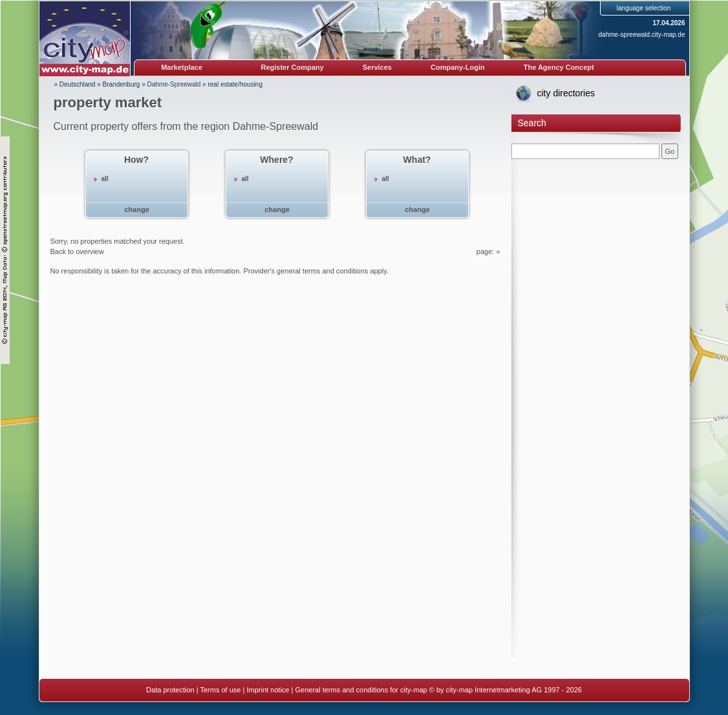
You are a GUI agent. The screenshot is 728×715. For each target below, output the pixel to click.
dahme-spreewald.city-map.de (642, 35)
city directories (566, 93)
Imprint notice (268, 690)
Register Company (293, 67)
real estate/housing (235, 84)
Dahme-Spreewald (174, 84)
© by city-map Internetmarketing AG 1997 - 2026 (506, 690)
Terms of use (220, 690)
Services (377, 67)
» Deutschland (75, 84)
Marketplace (182, 67)
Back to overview (77, 251)
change (137, 209)
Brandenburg (122, 84)
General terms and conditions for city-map (361, 690)
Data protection (170, 690)
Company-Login (458, 67)
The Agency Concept (559, 67)
